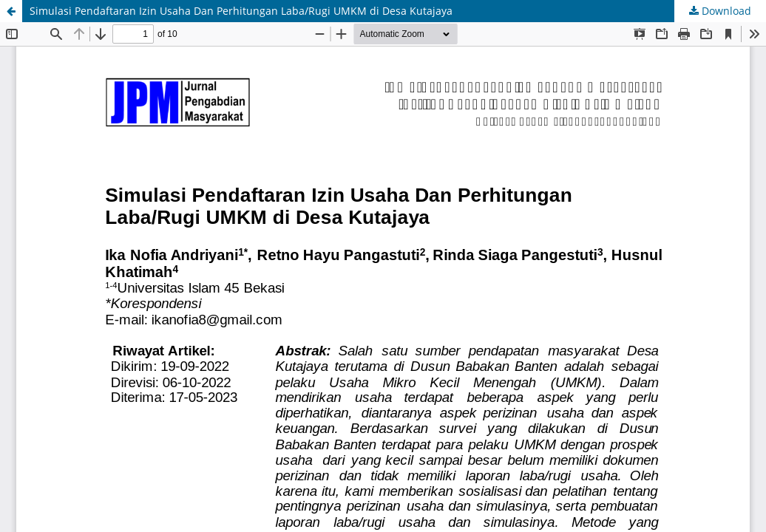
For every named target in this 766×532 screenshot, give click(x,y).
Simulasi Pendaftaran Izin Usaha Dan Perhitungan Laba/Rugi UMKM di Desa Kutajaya (241, 11)
